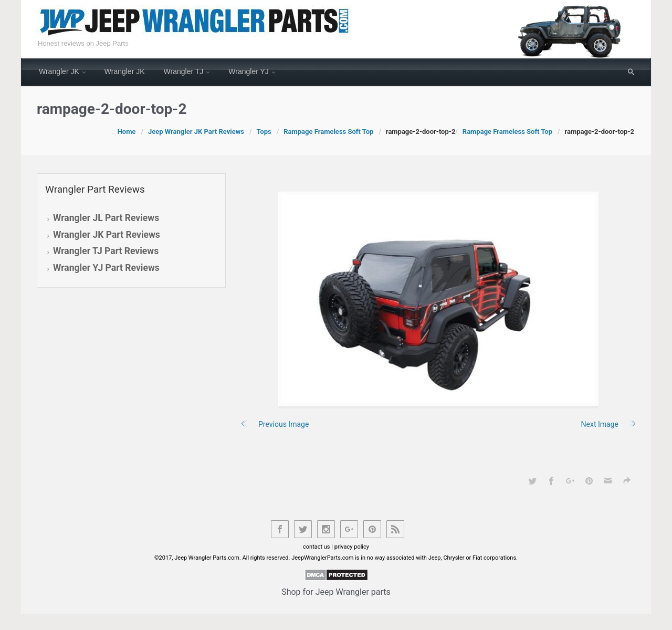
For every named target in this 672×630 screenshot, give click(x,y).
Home (127, 132)
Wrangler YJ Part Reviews (106, 268)
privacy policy (352, 547)
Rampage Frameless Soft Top (328, 132)
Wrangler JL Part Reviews (106, 218)
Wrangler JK (59, 71)
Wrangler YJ (249, 71)
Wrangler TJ (184, 71)
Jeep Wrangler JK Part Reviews (196, 132)
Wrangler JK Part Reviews (107, 235)
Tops (264, 132)
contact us (317, 547)
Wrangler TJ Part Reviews (106, 251)
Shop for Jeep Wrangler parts (336, 592)
